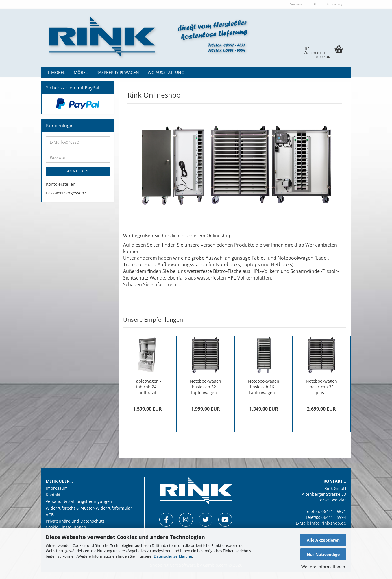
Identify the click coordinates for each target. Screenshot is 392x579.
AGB (50, 521)
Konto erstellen (61, 191)
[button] (314, 4)
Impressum (57, 495)
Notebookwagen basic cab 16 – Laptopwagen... (264, 393)
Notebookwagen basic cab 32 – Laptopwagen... (206, 393)
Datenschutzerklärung (173, 556)
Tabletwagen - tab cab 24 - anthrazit (148, 393)
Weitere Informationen (323, 567)
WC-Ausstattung (166, 72)
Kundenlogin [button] (336, 4)
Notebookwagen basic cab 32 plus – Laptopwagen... (321, 394)
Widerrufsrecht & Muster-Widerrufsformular (89, 515)
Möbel (81, 72)
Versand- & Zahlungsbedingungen (79, 508)
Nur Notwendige (323, 554)
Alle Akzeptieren (323, 540)
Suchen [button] (296, 4)
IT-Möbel (56, 72)
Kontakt (53, 502)
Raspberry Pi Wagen (118, 72)
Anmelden (78, 178)
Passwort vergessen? (66, 200)
